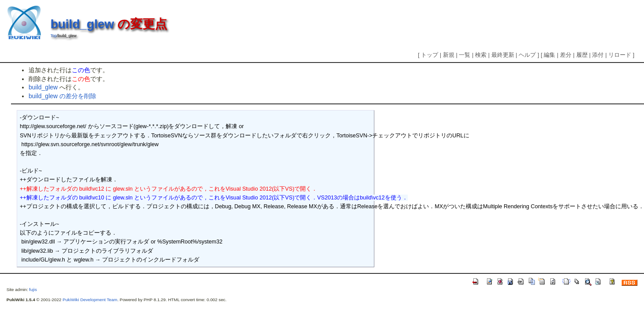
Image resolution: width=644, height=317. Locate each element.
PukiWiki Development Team (90, 300)
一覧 (465, 55)
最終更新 (503, 55)
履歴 (582, 55)
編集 (549, 55)
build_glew (82, 24)
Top (54, 36)
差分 (566, 55)
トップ (430, 55)
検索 (481, 55)
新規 (449, 55)
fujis (33, 289)
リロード (620, 55)
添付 (598, 55)
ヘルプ (527, 55)
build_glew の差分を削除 (62, 96)
